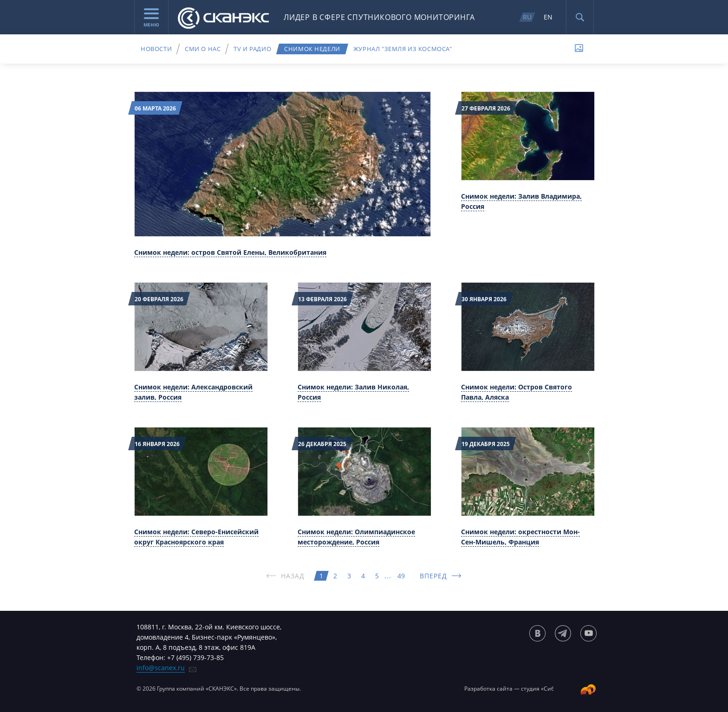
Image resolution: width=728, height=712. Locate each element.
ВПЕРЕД (434, 576)
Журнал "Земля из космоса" (403, 49)
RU (527, 17)
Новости (156, 49)
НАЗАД (293, 576)
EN (548, 17)
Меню (151, 18)
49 (401, 576)
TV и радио (252, 49)
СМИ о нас (203, 49)
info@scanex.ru (161, 668)
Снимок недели (312, 49)
